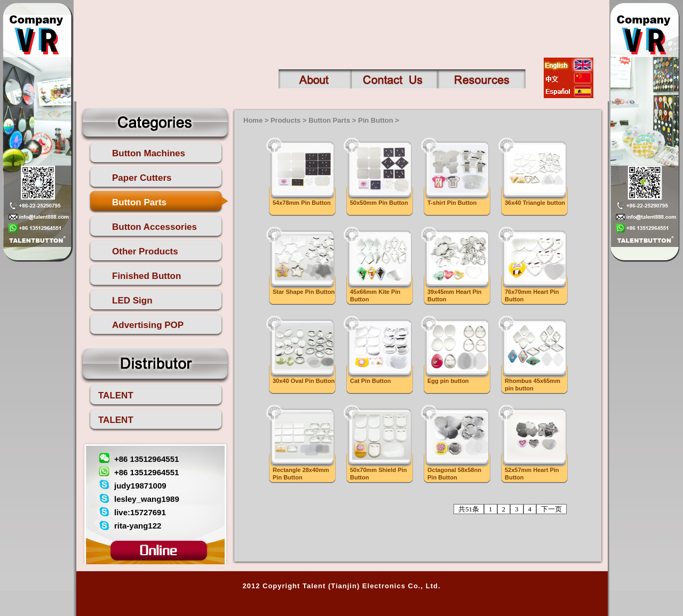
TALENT (116, 395)
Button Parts (139, 202)
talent (158, 33)
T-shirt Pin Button (452, 203)
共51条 (469, 509)
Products (285, 120)
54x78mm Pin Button (302, 203)
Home (253, 120)
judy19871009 (140, 486)
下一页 (551, 509)
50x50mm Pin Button (379, 203)
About (315, 79)
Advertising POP (148, 325)
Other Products (145, 251)
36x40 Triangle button (535, 203)
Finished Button (146, 276)
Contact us (395, 79)
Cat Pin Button (370, 381)
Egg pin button (448, 381)
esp (569, 91)
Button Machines (149, 153)
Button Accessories (154, 227)
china (569, 78)
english (569, 65)
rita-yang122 (138, 526)
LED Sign (132, 301)
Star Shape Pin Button (304, 292)
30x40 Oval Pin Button (304, 381)
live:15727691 (140, 512)
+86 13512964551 (146, 459)
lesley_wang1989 (147, 499)
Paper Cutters (142, 178)
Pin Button (376, 120)
